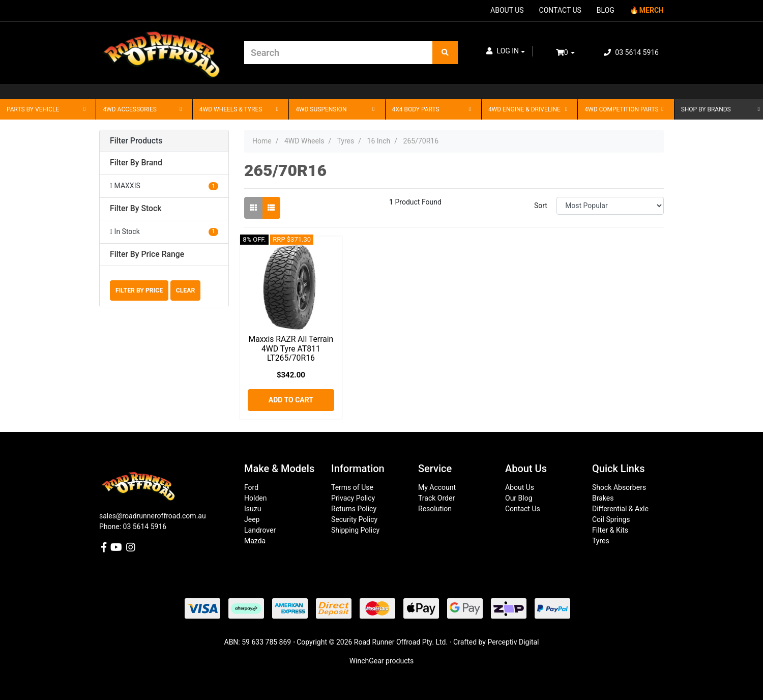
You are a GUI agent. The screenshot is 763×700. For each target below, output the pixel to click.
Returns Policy (354, 509)
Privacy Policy (353, 498)
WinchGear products (382, 661)
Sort (541, 206)
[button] (506, 51)
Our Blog (519, 498)
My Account (437, 487)
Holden (255, 498)
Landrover (260, 530)
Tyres (601, 541)
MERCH (652, 10)
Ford (251, 487)
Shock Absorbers (619, 487)
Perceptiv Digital (513, 642)
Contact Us (523, 509)
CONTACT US (560, 10)
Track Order (436, 498)
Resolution (435, 509)
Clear (186, 290)
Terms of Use (352, 487)
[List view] (271, 208)
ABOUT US (507, 10)
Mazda (255, 541)
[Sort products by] (610, 206)
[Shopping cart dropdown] (572, 53)
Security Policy (354, 519)
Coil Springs (611, 519)
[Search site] (445, 53)
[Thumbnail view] (253, 208)
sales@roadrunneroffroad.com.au (153, 516)
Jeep (252, 519)
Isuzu (253, 509)
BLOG (606, 10)
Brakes (603, 498)
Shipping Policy (355, 530)
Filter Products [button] (136, 141)
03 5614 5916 (631, 52)
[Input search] (339, 53)
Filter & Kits (610, 530)
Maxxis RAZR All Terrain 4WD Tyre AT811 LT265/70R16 (291, 349)
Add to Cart (291, 400)
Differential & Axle (620, 509)
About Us (520, 487)
